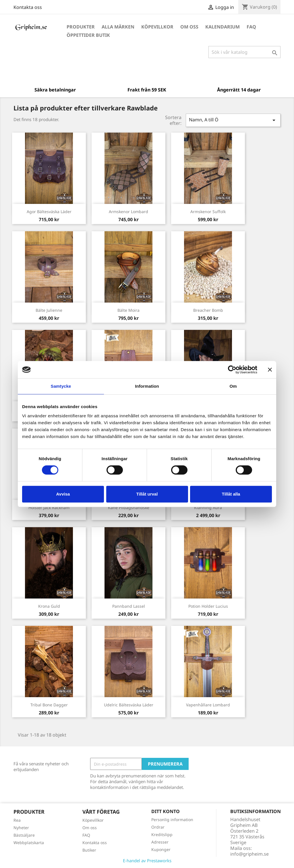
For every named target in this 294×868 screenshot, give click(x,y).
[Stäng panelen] (270, 370)
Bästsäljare (24, 835)
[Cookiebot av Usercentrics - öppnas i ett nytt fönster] (232, 370)
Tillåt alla (231, 494)
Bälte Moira (128, 310)
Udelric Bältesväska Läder (129, 705)
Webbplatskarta (29, 843)
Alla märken (118, 27)
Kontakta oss (28, 7)
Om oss (189, 27)
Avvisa (63, 494)
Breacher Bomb (208, 310)
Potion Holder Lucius (208, 606)
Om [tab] (233, 386)
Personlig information (172, 820)
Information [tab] (147, 386)
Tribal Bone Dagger (49, 705)
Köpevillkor (157, 27)
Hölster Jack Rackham (49, 507)
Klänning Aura (208, 507)
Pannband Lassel (129, 606)
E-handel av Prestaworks (147, 861)
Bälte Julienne (49, 310)
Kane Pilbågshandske (129, 507)
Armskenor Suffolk (208, 212)
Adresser (160, 842)
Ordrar (158, 827)
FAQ (251, 27)
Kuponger (161, 849)
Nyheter (21, 828)
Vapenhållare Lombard (208, 705)
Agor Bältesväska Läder (49, 212)
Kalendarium (223, 27)
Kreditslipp (162, 834)
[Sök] (244, 52)
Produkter (81, 27)
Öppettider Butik (88, 35)
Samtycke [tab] (61, 386)
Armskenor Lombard (128, 212)
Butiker (89, 850)
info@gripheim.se (249, 854)
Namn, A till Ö (233, 120)
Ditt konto (166, 811)
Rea (17, 820)
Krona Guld (49, 606)
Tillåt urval (147, 494)
